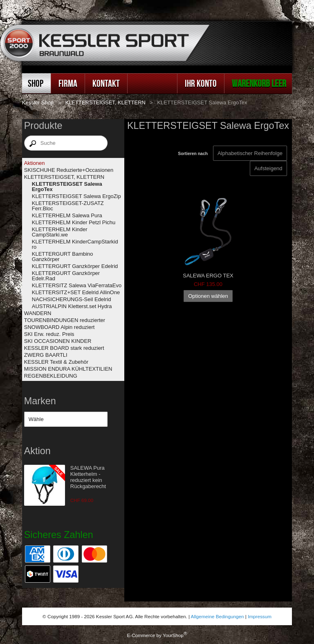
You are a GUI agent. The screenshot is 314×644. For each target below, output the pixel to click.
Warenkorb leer (259, 83)
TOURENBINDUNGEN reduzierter (65, 320)
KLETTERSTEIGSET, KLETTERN (105, 102)
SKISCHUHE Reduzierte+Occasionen (69, 170)
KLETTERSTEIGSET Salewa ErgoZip (76, 196)
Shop (36, 83)
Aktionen (35, 163)
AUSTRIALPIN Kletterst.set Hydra (72, 306)
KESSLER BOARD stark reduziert (64, 348)
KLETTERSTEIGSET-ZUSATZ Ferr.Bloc (68, 206)
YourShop (173, 635)
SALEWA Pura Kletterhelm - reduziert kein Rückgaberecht (88, 477)
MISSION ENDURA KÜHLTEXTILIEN (68, 369)
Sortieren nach (193, 154)
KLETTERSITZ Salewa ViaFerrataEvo (77, 285)
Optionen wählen (208, 296)
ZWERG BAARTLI (46, 355)
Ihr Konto (201, 83)
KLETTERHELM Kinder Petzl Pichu (74, 222)
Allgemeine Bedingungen (218, 616)
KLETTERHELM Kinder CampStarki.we (60, 232)
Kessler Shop (38, 102)
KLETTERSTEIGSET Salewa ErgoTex (67, 187)
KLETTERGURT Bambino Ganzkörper (63, 257)
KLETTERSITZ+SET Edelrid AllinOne (76, 292)
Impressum (260, 616)
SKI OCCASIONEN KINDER (58, 341)
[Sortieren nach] (268, 168)
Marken (40, 401)
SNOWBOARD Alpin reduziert (59, 327)
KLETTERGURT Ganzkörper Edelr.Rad (66, 276)
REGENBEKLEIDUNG (51, 376)
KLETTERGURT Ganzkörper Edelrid (75, 266)
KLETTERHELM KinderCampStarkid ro (75, 244)
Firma (68, 83)
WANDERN (38, 313)
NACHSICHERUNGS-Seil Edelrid (72, 299)
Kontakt (106, 83)
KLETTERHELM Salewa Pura (67, 215)
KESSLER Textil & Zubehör (56, 362)
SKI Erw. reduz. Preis (49, 334)
